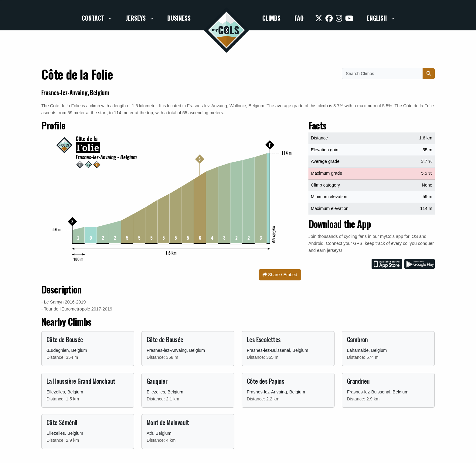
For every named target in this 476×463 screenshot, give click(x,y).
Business (179, 18)
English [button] (377, 18)
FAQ (299, 18)
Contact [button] (94, 18)
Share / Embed (280, 275)
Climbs (271, 18)
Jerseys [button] (136, 18)
